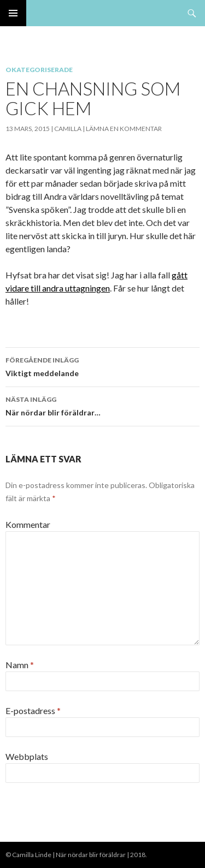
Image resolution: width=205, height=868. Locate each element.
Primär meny (13, 13)
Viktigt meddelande (102, 366)
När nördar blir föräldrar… (102, 405)
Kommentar (28, 524)
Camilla (68, 129)
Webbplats (27, 756)
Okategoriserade (39, 70)
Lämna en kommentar (124, 129)
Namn (20, 665)
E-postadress (33, 711)
